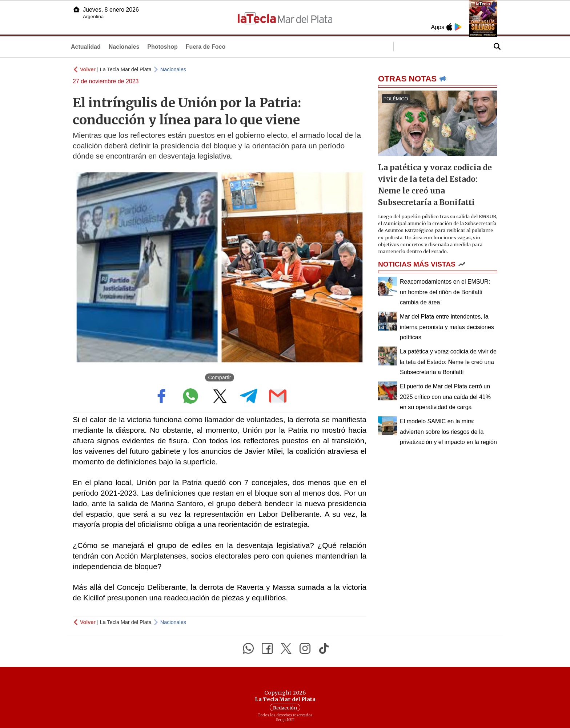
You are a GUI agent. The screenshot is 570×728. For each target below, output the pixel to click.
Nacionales (124, 47)
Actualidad (86, 47)
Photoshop (162, 47)
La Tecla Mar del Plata (126, 69)
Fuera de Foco (206, 47)
